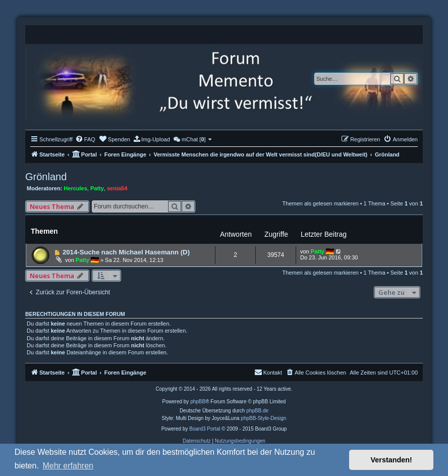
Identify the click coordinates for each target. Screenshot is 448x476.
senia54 (117, 188)
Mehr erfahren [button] (68, 466)
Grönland (46, 177)
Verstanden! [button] (391, 460)
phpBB (198, 402)
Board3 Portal (205, 429)
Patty (97, 188)
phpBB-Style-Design (263, 418)
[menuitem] (85, 139)
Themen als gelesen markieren (321, 203)
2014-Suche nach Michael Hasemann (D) (126, 252)
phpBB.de (257, 411)
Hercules (75, 188)
